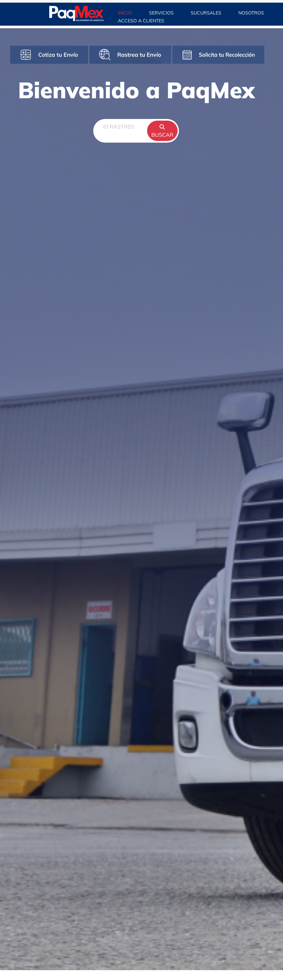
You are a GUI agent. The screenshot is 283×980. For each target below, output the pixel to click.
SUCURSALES (206, 13)
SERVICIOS (161, 13)
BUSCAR (162, 131)
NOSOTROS (252, 13)
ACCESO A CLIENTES (141, 21)
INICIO (126, 13)
